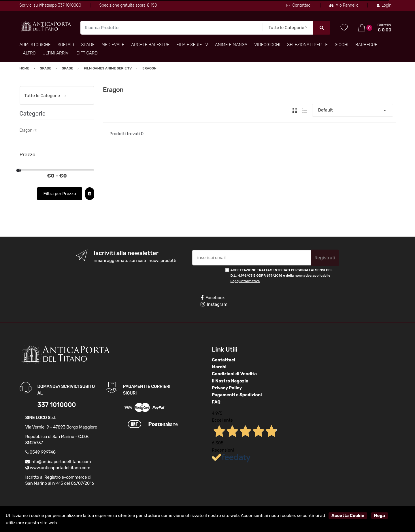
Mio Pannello (344, 5)
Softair (66, 45)
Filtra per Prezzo (60, 194)
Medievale (113, 45)
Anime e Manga (231, 45)
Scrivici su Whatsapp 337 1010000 (50, 5)
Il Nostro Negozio (230, 381)
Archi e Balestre (150, 45)
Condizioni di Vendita (234, 374)
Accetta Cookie (348, 516)
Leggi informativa (245, 281)
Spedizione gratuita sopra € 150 (128, 5)
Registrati (325, 258)
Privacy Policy (227, 388)
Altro (29, 53)
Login (384, 5)
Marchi (219, 367)
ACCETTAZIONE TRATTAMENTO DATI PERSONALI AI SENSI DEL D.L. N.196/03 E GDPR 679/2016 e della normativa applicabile (282, 276)
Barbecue (366, 45)
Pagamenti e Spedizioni (237, 395)
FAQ (216, 402)
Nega (380, 516)
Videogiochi (267, 45)
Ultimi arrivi (56, 53)
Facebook (213, 298)
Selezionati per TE (307, 45)
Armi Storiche (35, 45)
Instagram (214, 304)
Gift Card (87, 53)
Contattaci (299, 5)
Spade (88, 45)
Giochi (342, 45)
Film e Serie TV (192, 45)
